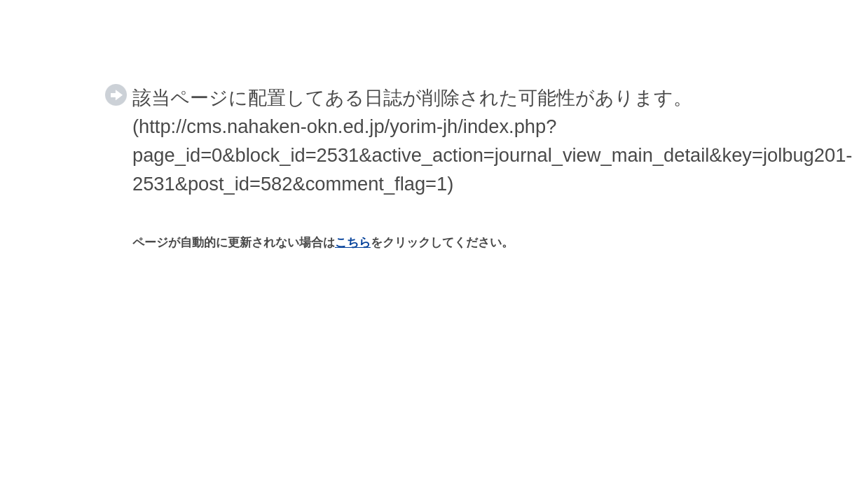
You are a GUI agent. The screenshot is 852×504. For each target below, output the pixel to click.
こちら (353, 243)
